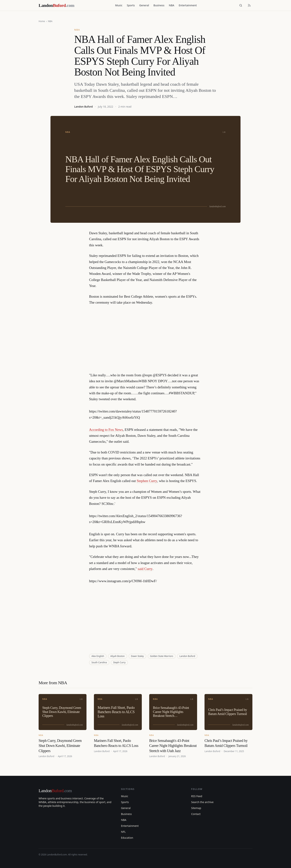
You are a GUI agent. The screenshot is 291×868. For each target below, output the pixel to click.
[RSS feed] (249, 5)
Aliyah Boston (118, 656)
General (144, 5)
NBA (172, 5)
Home (42, 21)
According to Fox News (106, 430)
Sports (131, 5)
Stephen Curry (147, 481)
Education (127, 838)
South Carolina (99, 662)
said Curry (145, 569)
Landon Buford (84, 107)
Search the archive (202, 802)
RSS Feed (197, 796)
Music (119, 5)
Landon (55, 791)
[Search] (241, 5)
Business (159, 5)
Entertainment (188, 5)
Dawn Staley (137, 656)
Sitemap (196, 808)
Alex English (98, 656)
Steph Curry (119, 662)
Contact (196, 814)
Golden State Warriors (162, 656)
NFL (123, 832)
